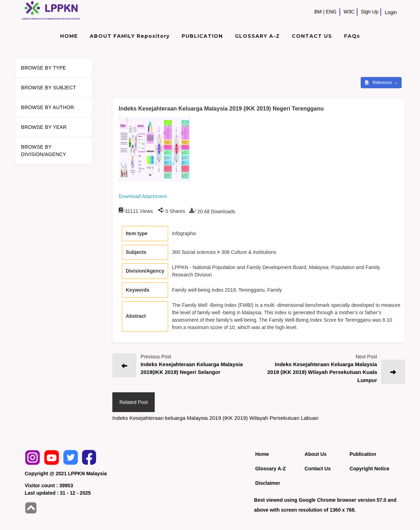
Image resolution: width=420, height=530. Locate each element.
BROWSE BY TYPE (44, 68)
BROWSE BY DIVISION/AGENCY (44, 151)
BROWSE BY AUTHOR (48, 107)
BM (318, 12)
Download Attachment (143, 196)
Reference (379, 83)
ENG (331, 12)
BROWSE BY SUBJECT (49, 88)
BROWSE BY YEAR (44, 127)
